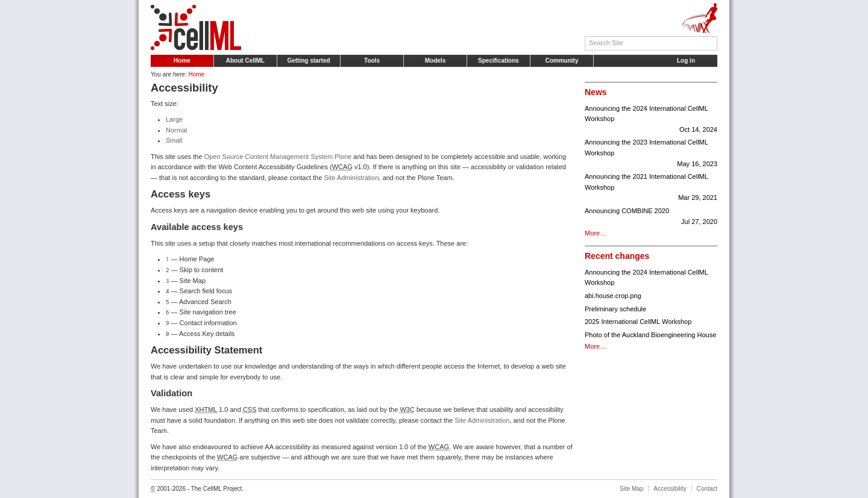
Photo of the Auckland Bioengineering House (650, 335)
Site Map (631, 489)
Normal (176, 130)
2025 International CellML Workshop (638, 322)
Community (562, 61)
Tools (372, 61)
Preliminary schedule (615, 309)
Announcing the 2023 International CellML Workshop (651, 154)
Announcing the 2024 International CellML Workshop (651, 120)
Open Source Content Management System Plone (278, 157)
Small (174, 140)
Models (435, 61)
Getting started (308, 61)
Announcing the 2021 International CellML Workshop (651, 188)
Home (182, 61)
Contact (707, 489)
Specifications (498, 61)
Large (174, 119)
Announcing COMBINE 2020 (651, 217)
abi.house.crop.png (613, 296)
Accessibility (670, 489)
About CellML (245, 61)
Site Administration (351, 178)
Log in (686, 61)
